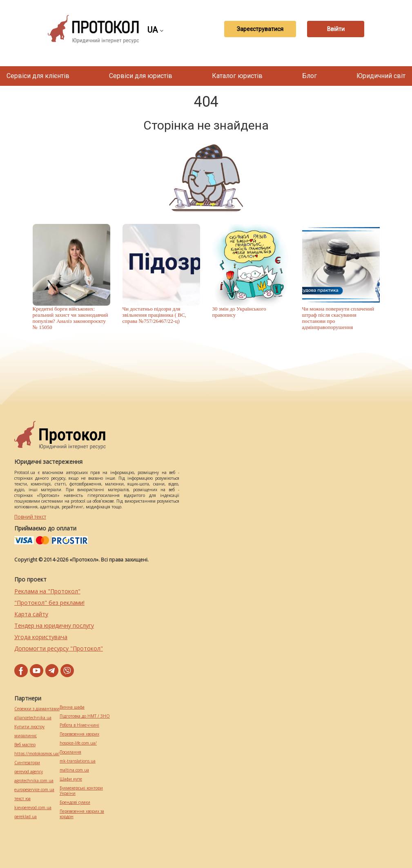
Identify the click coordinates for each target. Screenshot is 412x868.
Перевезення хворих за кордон (82, 814)
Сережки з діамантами (37, 709)
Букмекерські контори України (81, 791)
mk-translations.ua (78, 761)
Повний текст (30, 517)
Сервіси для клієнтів (38, 76)
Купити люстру (29, 727)
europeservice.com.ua (34, 790)
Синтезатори (27, 763)
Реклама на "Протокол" (47, 591)
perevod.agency (29, 772)
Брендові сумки (75, 802)
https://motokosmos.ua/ (37, 754)
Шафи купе (71, 779)
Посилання (70, 752)
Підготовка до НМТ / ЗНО (85, 716)
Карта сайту (31, 614)
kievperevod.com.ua (33, 808)
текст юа (22, 799)
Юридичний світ (381, 76)
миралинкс (26, 736)
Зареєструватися (260, 29)
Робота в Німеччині (79, 725)
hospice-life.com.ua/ (78, 743)
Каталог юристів (237, 76)
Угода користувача (41, 637)
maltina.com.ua (74, 770)
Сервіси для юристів (141, 76)
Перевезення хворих (79, 734)
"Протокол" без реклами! (49, 603)
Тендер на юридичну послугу (54, 625)
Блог (310, 76)
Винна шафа (72, 707)
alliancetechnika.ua (33, 718)
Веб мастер (25, 745)
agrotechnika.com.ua (34, 781)
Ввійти (336, 29)
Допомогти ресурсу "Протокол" (59, 648)
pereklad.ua (26, 817)
